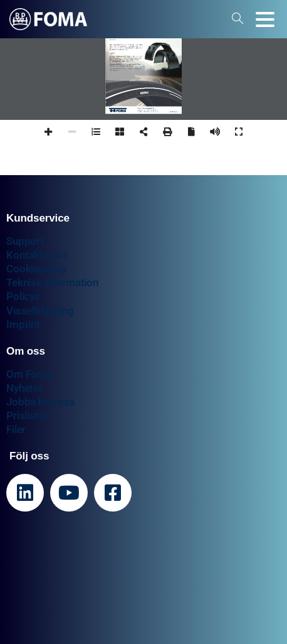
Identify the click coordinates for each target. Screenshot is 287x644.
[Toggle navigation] (265, 19)
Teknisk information (52, 282)
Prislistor (27, 416)
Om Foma (29, 374)
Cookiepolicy (36, 269)
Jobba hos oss (41, 402)
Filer (16, 429)
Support (25, 241)
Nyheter (24, 388)
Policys (23, 296)
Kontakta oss (37, 255)
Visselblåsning (40, 311)
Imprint (23, 325)
